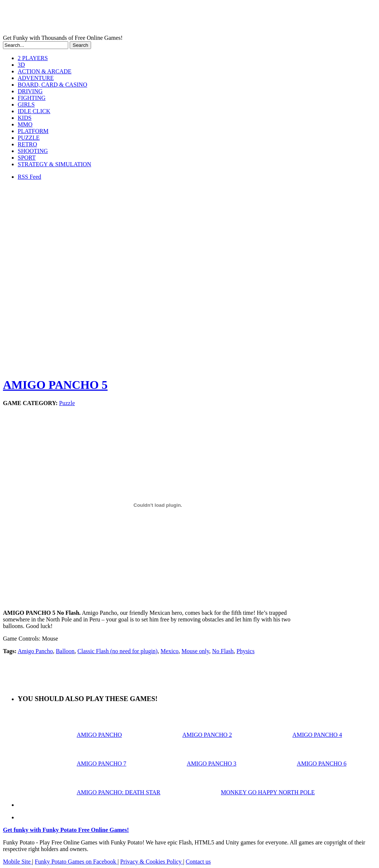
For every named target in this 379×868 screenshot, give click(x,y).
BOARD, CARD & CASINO (52, 85)
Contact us (198, 862)
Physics (245, 651)
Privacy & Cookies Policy (152, 862)
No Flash (223, 651)
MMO (25, 124)
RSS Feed (29, 177)
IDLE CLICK (34, 111)
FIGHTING (32, 98)
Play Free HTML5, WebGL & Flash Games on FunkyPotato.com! (128, 19)
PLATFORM (33, 131)
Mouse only (195, 651)
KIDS (25, 118)
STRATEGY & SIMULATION (54, 164)
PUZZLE (29, 138)
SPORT (27, 158)
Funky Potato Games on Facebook (76, 862)
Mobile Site (18, 862)
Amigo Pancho (35, 651)
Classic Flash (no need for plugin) (117, 651)
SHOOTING (33, 151)
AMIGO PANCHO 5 (55, 385)
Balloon (65, 651)
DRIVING (30, 91)
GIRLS (26, 104)
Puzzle (67, 403)
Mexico (169, 651)
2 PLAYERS (33, 58)
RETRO (27, 144)
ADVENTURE (36, 78)
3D (21, 65)
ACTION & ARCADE (45, 71)
